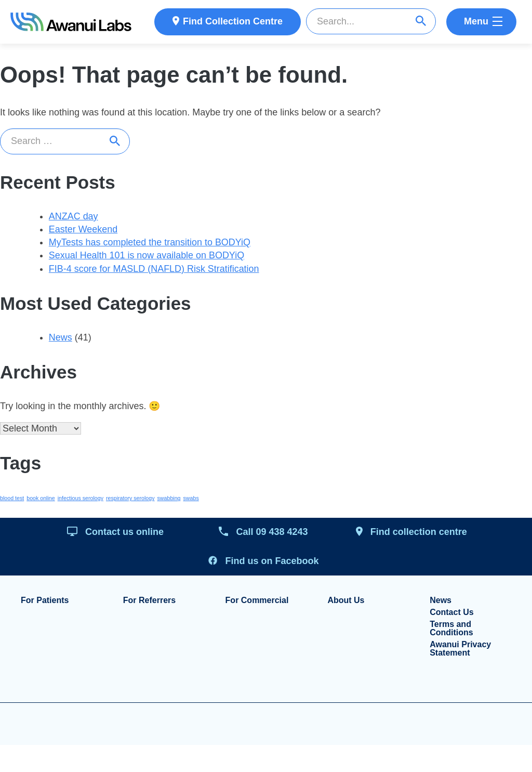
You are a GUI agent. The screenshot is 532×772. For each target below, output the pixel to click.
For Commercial (257, 601)
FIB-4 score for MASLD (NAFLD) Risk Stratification (154, 269)
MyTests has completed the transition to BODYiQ (150, 243)
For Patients (45, 601)
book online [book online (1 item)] (41, 500)
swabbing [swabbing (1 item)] (169, 500)
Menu (476, 21)
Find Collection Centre (233, 21)
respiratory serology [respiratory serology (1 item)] (130, 500)
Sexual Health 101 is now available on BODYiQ (147, 256)
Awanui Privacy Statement (460, 650)
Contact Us (451, 613)
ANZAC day (74, 217)
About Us (346, 601)
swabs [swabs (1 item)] (191, 500)
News (61, 338)
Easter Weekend (83, 230)
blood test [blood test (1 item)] (12, 500)
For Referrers (149, 601)
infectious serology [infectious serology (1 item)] (81, 500)
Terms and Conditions (451, 630)
